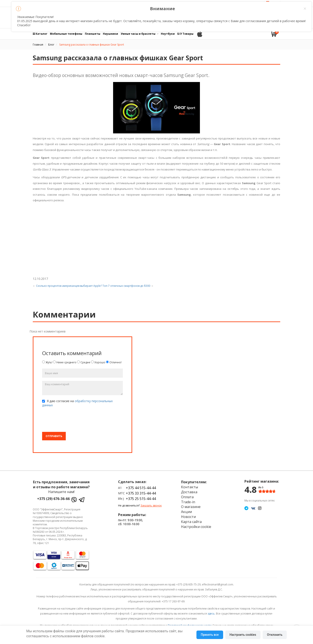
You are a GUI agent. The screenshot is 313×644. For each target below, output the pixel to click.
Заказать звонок (151, 506)
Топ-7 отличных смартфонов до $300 (126, 286)
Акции (186, 512)
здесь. (211, 614)
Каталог (40, 34)
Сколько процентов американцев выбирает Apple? (69, 286)
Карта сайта (191, 522)
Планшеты (93, 34)
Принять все (210, 635)
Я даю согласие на (77, 403)
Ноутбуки (168, 34)
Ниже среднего (65, 362)
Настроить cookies (243, 635)
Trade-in (188, 502)
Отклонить (275, 635)
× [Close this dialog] (305, 9)
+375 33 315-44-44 (141, 493)
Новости (188, 517)
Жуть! (47, 362)
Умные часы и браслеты (138, 34)
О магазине (191, 507)
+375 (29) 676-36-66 (53, 499)
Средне (84, 362)
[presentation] (75, 420)
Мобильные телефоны (66, 34)
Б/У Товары (185, 34)
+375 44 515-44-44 (141, 488)
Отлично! (114, 362)
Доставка (189, 492)
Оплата (187, 497)
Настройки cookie (196, 527)
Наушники (110, 34)
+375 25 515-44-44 (141, 499)
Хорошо (98, 362)
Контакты (189, 487)
